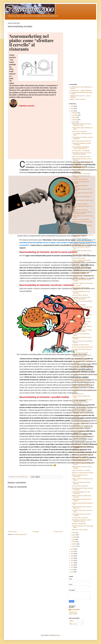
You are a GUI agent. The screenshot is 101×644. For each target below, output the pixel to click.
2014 (72, 570)
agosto (74, 122)
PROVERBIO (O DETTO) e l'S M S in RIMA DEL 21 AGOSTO (82, 438)
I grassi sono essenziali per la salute (81, 157)
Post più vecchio (58, 532)
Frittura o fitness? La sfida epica (80, 264)
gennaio (74, 546)
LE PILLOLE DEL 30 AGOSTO (80, 210)
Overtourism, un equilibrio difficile (80, 220)
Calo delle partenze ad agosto (80, 359)
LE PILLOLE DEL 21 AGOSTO (80, 457)
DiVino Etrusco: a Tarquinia (79, 441)
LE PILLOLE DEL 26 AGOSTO (80, 324)
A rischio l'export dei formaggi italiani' (81, 365)
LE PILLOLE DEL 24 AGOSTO (80, 378)
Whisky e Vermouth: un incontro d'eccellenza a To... (80, 403)
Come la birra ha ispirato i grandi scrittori (82, 347)
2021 (72, 554)
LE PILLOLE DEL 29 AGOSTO (80, 239)
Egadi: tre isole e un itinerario (78, 99)
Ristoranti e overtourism (78, 450)
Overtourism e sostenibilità (79, 305)
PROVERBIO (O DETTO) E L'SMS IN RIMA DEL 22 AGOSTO (82, 409)
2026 (72, 106)
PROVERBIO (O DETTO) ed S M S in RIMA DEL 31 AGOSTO (82, 154)
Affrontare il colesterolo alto (79, 524)
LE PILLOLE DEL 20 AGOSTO (80, 486)
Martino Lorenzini (27, 106)
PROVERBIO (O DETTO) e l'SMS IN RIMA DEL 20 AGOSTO (81, 460)
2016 (72, 565)
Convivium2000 (75, 610)
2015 (72, 567)
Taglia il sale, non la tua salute (80, 530)
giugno (74, 535)
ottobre (74, 117)
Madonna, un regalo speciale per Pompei (82, 473)
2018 (72, 560)
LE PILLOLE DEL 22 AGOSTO (80, 435)
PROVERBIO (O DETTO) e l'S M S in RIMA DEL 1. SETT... (82, 125)
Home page (35, 532)
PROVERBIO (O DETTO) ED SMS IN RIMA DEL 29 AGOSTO (82, 213)
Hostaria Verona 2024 (77, 394)
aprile (74, 539)
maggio (74, 537)
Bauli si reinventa (76, 286)
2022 (72, 551)
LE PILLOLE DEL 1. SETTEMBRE (81, 151)
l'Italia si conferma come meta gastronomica (80, 476)
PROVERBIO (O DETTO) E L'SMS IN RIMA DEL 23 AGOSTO (82, 381)
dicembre (75, 113)
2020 (72, 556)
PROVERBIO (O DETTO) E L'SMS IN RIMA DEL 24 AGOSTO (82, 356)
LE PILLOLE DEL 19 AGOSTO (80, 518)
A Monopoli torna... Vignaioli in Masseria (81, 90)
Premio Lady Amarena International (81, 421)
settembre (75, 120)
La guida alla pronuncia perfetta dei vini (82, 400)
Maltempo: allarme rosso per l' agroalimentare (80, 432)
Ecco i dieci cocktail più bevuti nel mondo (82, 455)
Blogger (58, 635)
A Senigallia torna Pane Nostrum (80, 345)
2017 (72, 563)
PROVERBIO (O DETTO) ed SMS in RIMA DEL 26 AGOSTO (81, 298)
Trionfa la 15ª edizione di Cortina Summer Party (80, 232)
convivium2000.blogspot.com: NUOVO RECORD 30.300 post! (82, 273)
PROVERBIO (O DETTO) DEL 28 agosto (82, 241)
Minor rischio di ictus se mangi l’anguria (82, 453)
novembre (75, 115)
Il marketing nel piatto (77, 419)
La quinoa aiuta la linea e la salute (81, 384)
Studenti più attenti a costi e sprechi (81, 174)
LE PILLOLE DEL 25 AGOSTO (80, 353)
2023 (72, 549)
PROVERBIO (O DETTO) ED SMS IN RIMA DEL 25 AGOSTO (82, 327)
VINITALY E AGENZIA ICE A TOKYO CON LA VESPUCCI (81, 261)
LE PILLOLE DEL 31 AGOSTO (80, 180)
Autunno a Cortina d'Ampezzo (80, 204)
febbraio (74, 544)
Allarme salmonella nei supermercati (81, 141)
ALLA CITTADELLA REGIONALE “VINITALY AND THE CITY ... (80, 148)
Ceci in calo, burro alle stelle (79, 131)
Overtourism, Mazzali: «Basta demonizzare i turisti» (79, 167)
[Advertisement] (81, 52)
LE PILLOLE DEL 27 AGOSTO (80, 295)
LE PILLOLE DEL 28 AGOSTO (80, 266)
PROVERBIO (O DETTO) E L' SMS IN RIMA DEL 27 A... (82, 269)
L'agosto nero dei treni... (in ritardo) (81, 470)
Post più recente (12, 532)
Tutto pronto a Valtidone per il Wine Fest (82, 283)
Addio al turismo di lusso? (79, 229)
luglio (74, 533)
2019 (72, 558)
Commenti (73, 624)
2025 (72, 109)
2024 (72, 111)
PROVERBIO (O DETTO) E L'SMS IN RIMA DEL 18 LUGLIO (82, 521)
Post (72, 621)
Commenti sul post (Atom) (20, 534)
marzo (74, 542)
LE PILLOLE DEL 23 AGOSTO (80, 406)
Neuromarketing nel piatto (79, 258)
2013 (72, 572)
